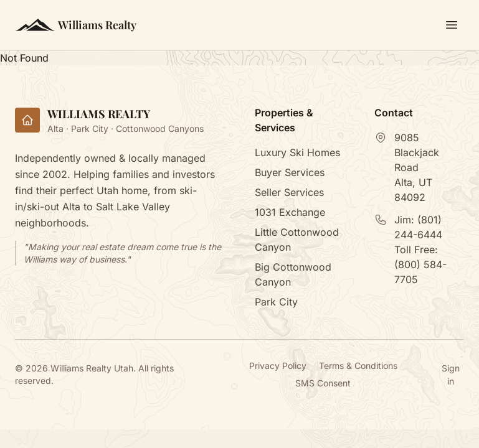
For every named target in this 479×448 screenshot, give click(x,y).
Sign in (451, 375)
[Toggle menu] (452, 25)
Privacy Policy (278, 366)
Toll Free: (420, 264)
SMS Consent (323, 383)
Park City (276, 302)
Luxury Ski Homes (297, 152)
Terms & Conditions (358, 366)
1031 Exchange (290, 212)
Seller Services (289, 192)
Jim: (418, 227)
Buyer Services (290, 172)
